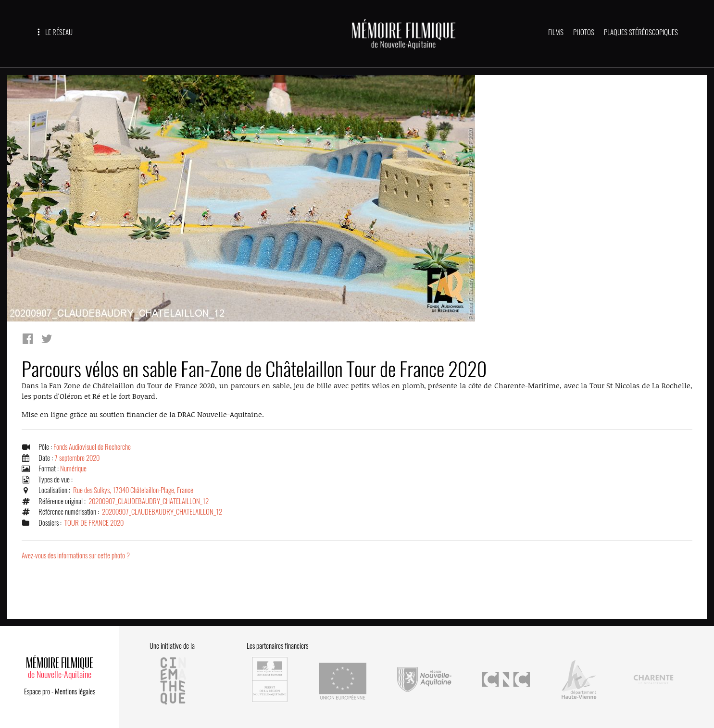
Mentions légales (75, 691)
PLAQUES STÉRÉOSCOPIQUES (641, 32)
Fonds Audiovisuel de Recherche (92, 447)
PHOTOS (584, 32)
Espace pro (37, 691)
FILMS (556, 32)
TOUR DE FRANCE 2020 (94, 523)
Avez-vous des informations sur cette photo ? (76, 555)
